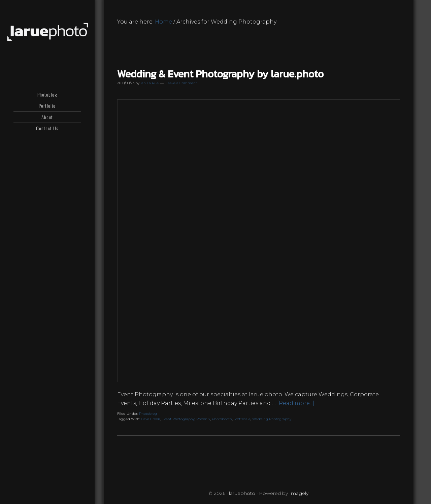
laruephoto (47, 32)
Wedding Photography (272, 419)
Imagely (299, 493)
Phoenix (203, 419)
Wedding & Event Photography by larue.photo (220, 74)
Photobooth (222, 419)
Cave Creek (151, 419)
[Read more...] (296, 403)
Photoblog (148, 414)
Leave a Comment (181, 83)
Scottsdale (242, 419)
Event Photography (178, 419)
